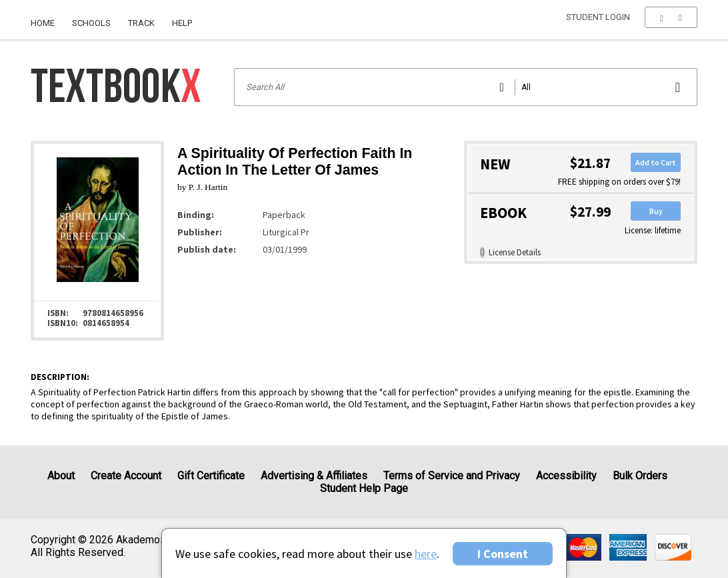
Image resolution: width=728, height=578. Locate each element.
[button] (671, 23)
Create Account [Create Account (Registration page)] (126, 476)
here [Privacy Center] (426, 554)
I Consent (503, 554)
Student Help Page (364, 488)
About (61, 476)
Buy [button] (656, 211)
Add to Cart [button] (656, 162)
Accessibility (566, 476)
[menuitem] (47, 18)
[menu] (671, 23)
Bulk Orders (640, 476)
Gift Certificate (211, 476)
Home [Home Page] (43, 23)
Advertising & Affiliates (314, 476)
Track (141, 23)
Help (182, 23)
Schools (91, 23)
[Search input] (466, 87)
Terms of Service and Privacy (452, 476)
